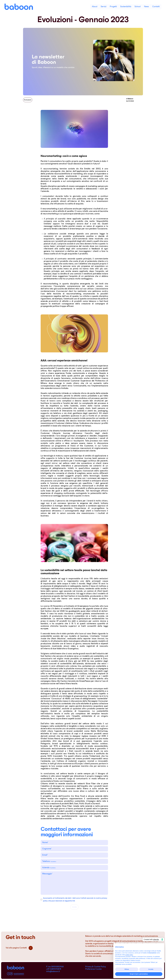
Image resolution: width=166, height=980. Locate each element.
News (146, 7)
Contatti (156, 7)
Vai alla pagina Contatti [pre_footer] (19, 948)
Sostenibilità (126, 7)
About (95, 7)
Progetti (113, 7)
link (74, 901)
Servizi (104, 7)
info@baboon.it (53, 972)
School (138, 7)
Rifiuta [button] (127, 969)
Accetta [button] (151, 969)
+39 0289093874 (54, 969)
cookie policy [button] (129, 955)
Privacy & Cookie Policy (96, 967)
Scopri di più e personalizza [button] (139, 974)
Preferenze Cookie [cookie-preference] (93, 969)
